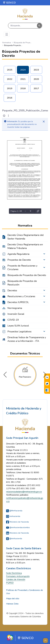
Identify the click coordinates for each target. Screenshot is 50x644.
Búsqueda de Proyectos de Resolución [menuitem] (22, 283)
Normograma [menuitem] (15, 308)
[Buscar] (23, 26)
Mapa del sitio (13, 599)
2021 (23, 79)
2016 (10, 98)
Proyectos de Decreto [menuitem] (19, 260)
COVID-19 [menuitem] (13, 320)
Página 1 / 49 (16, 211)
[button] (45, 375)
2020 (36, 79)
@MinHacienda (14, 511)
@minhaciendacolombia (18, 527)
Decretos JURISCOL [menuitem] (18, 302)
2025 (10, 70)
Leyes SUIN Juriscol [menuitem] (18, 326)
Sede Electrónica (14, 573)
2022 (10, 79)
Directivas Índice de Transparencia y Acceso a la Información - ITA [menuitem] (27, 339)
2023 (36, 70)
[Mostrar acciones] (8, 116)
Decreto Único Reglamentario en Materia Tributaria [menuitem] (25, 246)
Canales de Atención (16, 580)
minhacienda (13, 516)
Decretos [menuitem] (12, 290)
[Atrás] (2, 111)
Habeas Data (12, 604)
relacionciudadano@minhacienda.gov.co (24, 492)
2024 (23, 70)
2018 (23, 88)
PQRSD (10, 583)
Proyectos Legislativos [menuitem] (19, 332)
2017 (36, 88)
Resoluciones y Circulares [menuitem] (21, 296)
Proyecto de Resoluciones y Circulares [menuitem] (22, 268)
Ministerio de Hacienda (17, 522)
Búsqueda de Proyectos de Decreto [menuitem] (27, 275)
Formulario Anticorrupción (18, 576)
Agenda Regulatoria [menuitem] (18, 254)
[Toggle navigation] (7, 34)
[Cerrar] (44, 122)
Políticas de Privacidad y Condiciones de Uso (25, 592)
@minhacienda (14, 539)
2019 (10, 88)
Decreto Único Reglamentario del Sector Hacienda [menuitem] (26, 237)
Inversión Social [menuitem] (16, 314)
